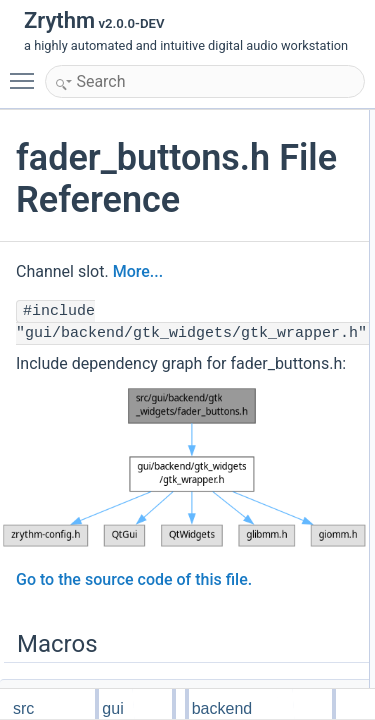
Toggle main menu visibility (27, 72)
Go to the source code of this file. (134, 579)
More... (138, 271)
